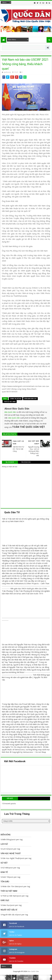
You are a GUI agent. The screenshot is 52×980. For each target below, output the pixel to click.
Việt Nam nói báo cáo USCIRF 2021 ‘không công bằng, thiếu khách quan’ (25, 64)
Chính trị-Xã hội (16, 399)
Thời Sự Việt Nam (10, 402)
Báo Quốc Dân (10, 412)
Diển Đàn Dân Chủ (30, 399)
